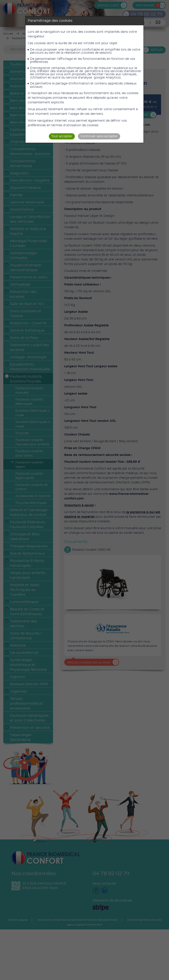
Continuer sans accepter (99, 136)
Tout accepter (62, 136)
